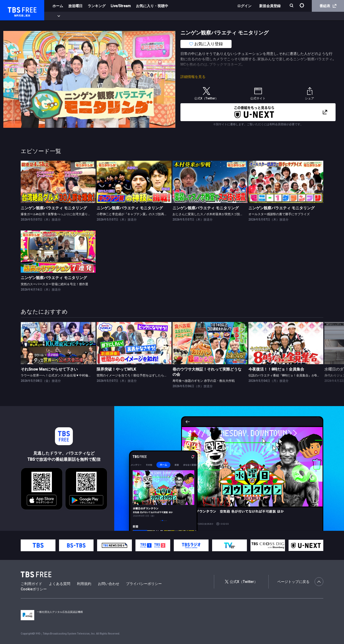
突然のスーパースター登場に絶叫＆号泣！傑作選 (54, 284)
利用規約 (84, 584)
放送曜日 (75, 6)
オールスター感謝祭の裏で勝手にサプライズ (279, 214)
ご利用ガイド (31, 584)
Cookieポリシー (34, 589)
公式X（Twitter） (241, 582)
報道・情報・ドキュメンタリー (169, 16)
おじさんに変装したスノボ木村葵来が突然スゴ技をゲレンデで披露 (219, 214)
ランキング (97, 6)
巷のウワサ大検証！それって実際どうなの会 (207, 372)
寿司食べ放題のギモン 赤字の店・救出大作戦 (204, 381)
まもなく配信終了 (78, 16)
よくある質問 (60, 584)
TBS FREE (14, 9)
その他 (203, 16)
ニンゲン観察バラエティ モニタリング (54, 208)
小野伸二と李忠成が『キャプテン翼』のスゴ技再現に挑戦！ (138, 214)
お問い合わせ (109, 584)
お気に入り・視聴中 (152, 6)
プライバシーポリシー (144, 584)
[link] (58, 182)
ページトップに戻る (300, 582)
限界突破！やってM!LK (116, 369)
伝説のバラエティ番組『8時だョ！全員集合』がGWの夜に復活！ (293, 375)
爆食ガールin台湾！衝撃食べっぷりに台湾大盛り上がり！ (60, 214)
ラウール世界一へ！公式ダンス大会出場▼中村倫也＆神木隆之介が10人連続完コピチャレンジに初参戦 (91, 375)
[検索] (292, 6)
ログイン (244, 6)
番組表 (328, 6)
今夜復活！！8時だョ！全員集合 (276, 369)
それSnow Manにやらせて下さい (49, 369)
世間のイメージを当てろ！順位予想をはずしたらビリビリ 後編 (140, 375)
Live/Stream (121, 6)
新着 (55, 16)
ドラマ (103, 16)
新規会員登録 (270, 6)
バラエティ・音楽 (128, 16)
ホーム (58, 6)
